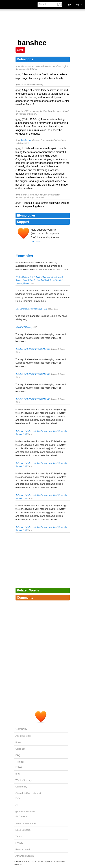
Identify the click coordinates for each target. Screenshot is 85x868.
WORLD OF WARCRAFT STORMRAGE (33, 349)
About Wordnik (23, 736)
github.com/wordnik (25, 812)
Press (18, 742)
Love (20, 50)
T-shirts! (20, 762)
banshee (36, 241)
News (19, 767)
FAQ (18, 755)
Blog (18, 774)
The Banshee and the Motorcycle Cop (32, 309)
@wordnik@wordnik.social (29, 793)
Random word (23, 849)
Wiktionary (26, 140)
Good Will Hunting (24, 327)
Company (21, 729)
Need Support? (23, 830)
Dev (18, 798)
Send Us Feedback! (26, 823)
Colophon (20, 749)
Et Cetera (21, 816)
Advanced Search (25, 856)
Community (21, 787)
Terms (19, 836)
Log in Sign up (74, 4)
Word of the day (24, 780)
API (17, 805)
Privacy (19, 843)
